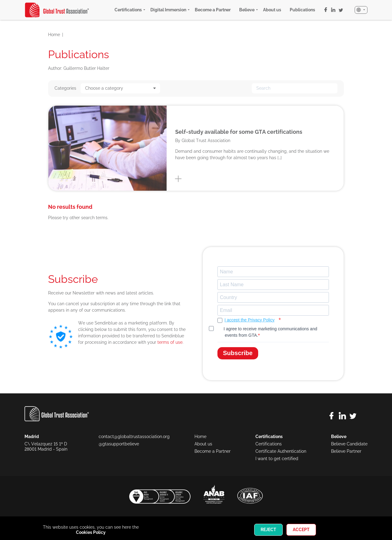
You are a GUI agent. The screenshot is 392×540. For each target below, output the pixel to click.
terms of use (170, 342)
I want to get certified (277, 459)
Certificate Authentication (281, 451)
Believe (247, 10)
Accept (301, 530)
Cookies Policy (91, 532)
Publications (302, 10)
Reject (268, 530)
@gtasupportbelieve (119, 444)
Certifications (128, 10)
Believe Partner (346, 451)
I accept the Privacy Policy (249, 320)
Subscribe (238, 353)
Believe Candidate (349, 444)
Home (54, 35)
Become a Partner (213, 10)
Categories (65, 88)
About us (272, 10)
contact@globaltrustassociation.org (134, 437)
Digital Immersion (168, 10)
